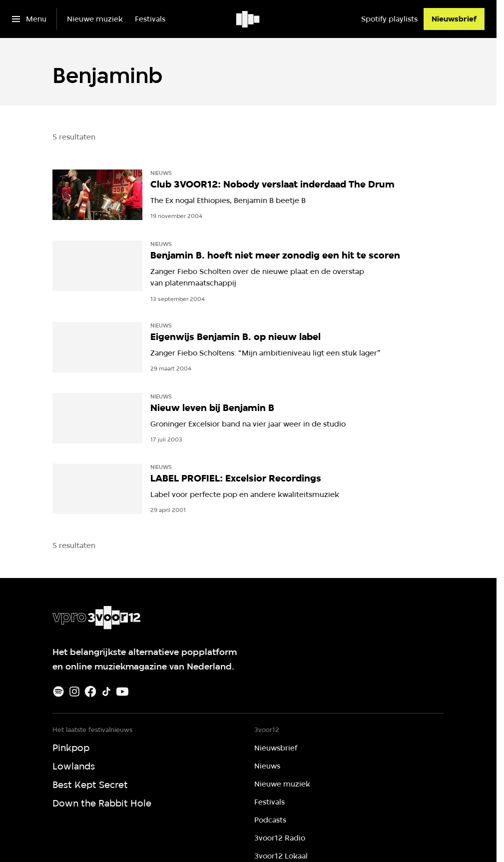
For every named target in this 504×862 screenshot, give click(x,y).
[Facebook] (90, 691)
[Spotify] (58, 691)
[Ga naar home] (249, 19)
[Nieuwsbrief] (454, 19)
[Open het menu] (29, 19)
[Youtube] (122, 691)
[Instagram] (74, 691)
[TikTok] (106, 691)
